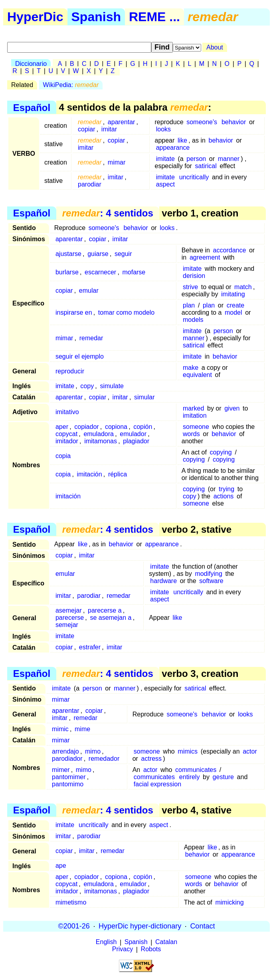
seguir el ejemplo (80, 356)
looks (163, 129)
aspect (165, 184)
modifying (208, 574)
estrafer (90, 647)
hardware (163, 581)
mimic (60, 729)
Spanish (96, 17)
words (191, 434)
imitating (233, 294)
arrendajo (65, 751)
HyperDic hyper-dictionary (140, 926)
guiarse (98, 254)
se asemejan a (111, 618)
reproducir (70, 371)
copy (87, 386)
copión (143, 427)
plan (189, 305)
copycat (66, 434)
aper (62, 427)
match (243, 287)
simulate (112, 386)
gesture (223, 777)
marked (193, 408)
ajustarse (68, 254)
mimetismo (71, 902)
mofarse (134, 272)
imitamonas (101, 441)
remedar (91, 338)
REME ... (154, 17)
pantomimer (69, 777)
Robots (151, 949)
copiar (87, 129)
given (232, 408)
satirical (206, 166)
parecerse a (105, 610)
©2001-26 (74, 926)
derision (194, 276)
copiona (116, 427)
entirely (190, 777)
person (196, 159)
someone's (202, 122)
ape (61, 866)
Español (32, 107)
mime (82, 729)
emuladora (99, 434)
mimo (93, 751)
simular (144, 397)
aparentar (122, 122)
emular (89, 291)
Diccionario (31, 64)
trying (227, 489)
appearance (173, 148)
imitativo (67, 412)
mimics (188, 751)
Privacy (123, 949)
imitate (165, 159)
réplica (118, 474)
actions (224, 496)
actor (250, 751)
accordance (230, 250)
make (191, 368)
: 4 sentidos (108, 213)
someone (196, 427)
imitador (67, 441)
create (235, 305)
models (193, 320)
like (182, 140)
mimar (117, 162)
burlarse (67, 272)
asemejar (69, 610)
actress (152, 759)
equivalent (197, 375)
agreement (205, 257)
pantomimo (68, 784)
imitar (109, 129)
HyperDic (35, 17)
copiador (86, 427)
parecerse (70, 618)
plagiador (136, 441)
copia (63, 456)
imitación (89, 474)
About (215, 47)
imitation (195, 416)
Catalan (166, 942)
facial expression (157, 784)
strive (190, 287)
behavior (234, 122)
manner (229, 159)
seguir (123, 254)
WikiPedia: (71, 85)
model (233, 312)
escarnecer (100, 272)
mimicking (229, 902)
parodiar (90, 184)
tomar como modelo (126, 312)
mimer (61, 770)
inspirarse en (74, 312)
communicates (196, 770)
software (211, 581)
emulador (133, 434)
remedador (104, 759)
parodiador (67, 759)
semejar (67, 625)
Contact (202, 926)
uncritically (194, 177)
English (106, 942)
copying (221, 452)
